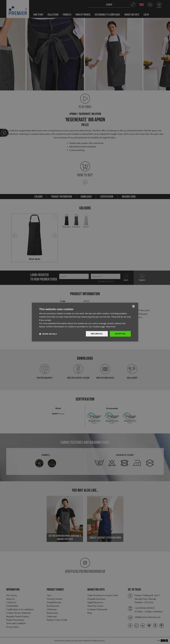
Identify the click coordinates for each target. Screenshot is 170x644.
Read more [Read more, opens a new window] (111, 327)
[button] (48, 334)
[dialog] (85, 322)
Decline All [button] (96, 334)
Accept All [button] (120, 334)
